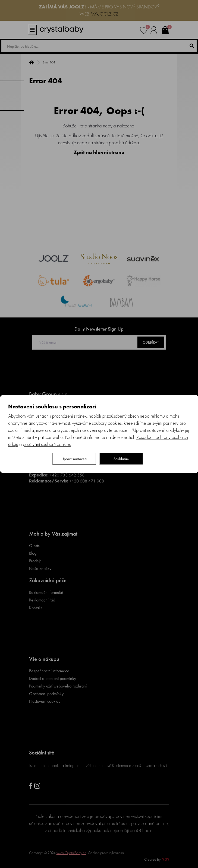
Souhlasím (121, 459)
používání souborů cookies (47, 444)
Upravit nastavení (74, 459)
